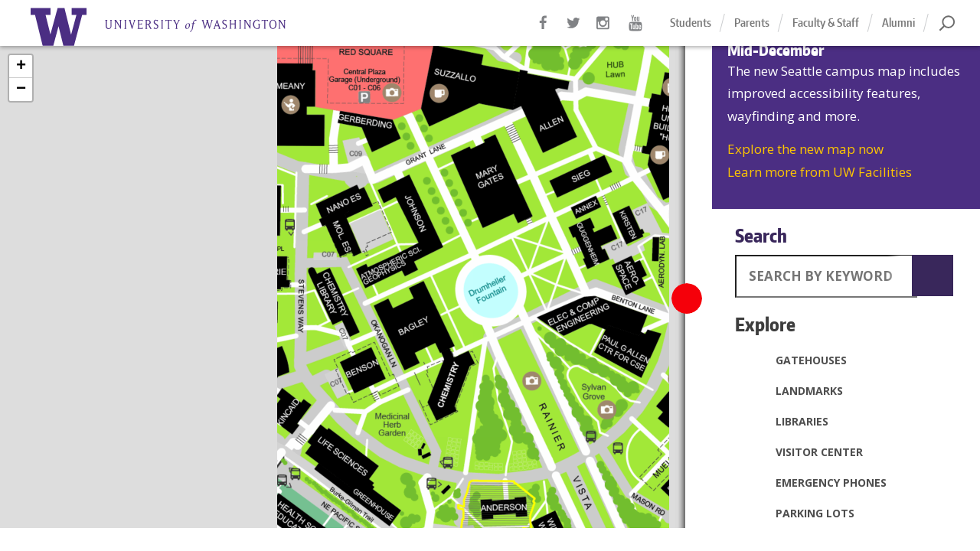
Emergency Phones (815, 482)
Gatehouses (795, 360)
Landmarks (793, 390)
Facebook (544, 31)
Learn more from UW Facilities (820, 172)
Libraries (786, 421)
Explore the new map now (805, 149)
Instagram (605, 31)
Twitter (574, 31)
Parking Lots (799, 513)
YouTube (635, 31)
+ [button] (21, 67)
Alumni (898, 23)
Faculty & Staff (826, 23)
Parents (752, 23)
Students (691, 23)
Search (761, 235)
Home (176, 27)
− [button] (21, 90)
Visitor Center (803, 452)
